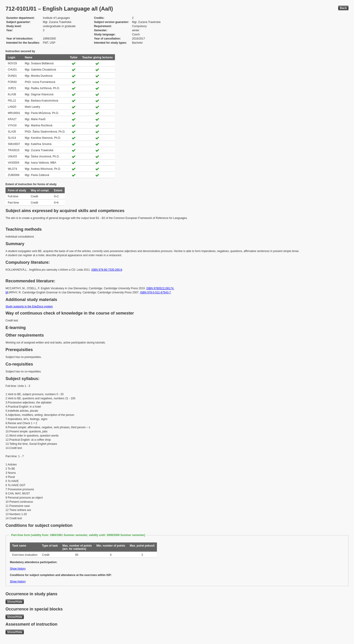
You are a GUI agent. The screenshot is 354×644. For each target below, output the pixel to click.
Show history (18, 569)
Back (343, 8)
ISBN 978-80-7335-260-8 (107, 270)
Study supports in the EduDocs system (29, 306)
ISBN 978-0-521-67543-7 (155, 292)
